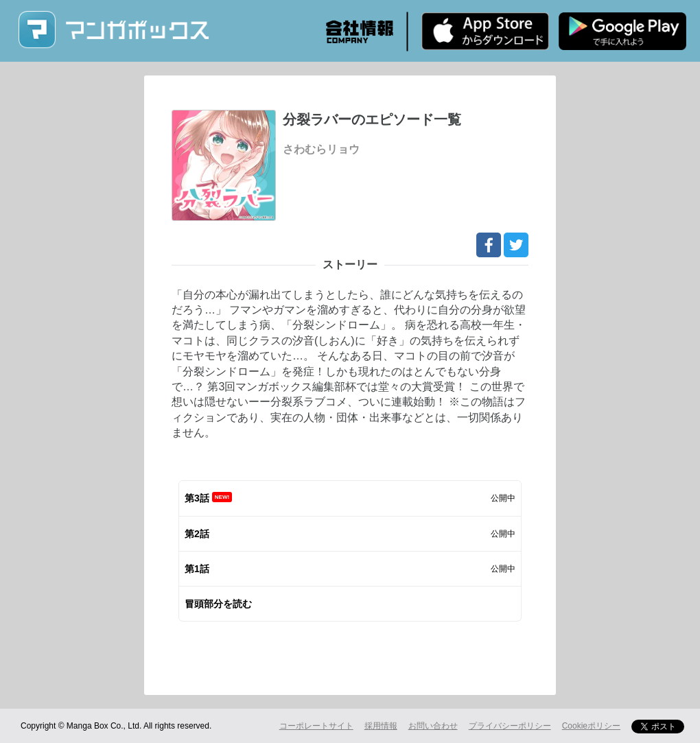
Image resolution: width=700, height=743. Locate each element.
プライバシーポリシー (510, 726)
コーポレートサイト (316, 726)
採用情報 (381, 726)
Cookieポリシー (591, 726)
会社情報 (360, 32)
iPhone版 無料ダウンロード (485, 31)
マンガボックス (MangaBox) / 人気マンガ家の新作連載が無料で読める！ (113, 30)
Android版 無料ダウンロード (622, 31)
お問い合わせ (433, 726)
